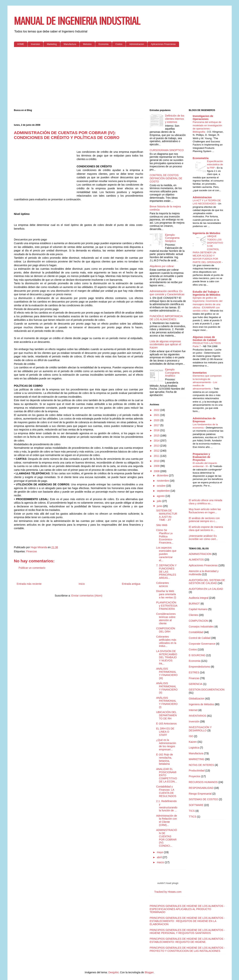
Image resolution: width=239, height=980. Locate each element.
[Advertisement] (120, 79)
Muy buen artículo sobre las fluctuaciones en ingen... (205, 511)
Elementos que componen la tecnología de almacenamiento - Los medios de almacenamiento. (207, 382)
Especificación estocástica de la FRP (215, 165)
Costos (119, 44)
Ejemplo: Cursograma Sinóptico (172, 238)
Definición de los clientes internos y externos (175, 119)
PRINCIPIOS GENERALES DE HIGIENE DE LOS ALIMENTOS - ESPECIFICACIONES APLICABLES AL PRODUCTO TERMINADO (187, 909)
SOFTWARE (196, 805)
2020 (157, 420)
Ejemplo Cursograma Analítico (172, 373)
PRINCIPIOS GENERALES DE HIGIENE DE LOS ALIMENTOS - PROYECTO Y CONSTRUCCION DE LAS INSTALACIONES (187, 949)
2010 (157, 461)
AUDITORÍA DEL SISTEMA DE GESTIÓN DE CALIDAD (207, 582)
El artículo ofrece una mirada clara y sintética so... (205, 502)
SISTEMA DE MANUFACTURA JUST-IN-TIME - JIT (167, 515)
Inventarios (200, 373)
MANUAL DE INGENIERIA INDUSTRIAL (77, 21)
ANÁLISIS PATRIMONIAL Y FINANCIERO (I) (167, 702)
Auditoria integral (199, 598)
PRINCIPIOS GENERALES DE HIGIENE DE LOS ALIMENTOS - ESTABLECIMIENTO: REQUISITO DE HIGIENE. (187, 940)
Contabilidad (196, 632)
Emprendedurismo (199, 667)
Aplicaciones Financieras (163, 44)
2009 (157, 466)
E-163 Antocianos (166, 724)
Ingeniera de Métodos (201, 704)
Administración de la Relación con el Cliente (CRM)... (166, 820)
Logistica (194, 748)
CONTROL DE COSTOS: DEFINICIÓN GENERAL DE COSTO (166, 178)
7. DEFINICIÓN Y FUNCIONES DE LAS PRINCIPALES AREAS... (166, 572)
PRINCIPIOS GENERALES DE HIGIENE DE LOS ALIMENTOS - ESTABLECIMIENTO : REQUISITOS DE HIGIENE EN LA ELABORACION (187, 921)
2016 (157, 430)
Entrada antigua (131, 584)
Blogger (149, 972)
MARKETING (197, 759)
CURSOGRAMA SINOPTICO (167, 150)
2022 (157, 410)
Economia (104, 44)
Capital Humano (198, 609)
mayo (160, 852)
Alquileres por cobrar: (162, 266)
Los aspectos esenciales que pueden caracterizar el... (166, 554)
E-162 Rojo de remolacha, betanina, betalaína (164, 759)
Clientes (194, 615)
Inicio (82, 584)
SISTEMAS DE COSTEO (203, 799)
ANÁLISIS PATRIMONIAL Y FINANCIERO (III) (167, 673)
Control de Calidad (200, 638)
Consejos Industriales (201, 627)
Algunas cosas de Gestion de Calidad (205, 339)
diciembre (163, 475)
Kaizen (193, 742)
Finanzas (32, 551)
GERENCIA (196, 684)
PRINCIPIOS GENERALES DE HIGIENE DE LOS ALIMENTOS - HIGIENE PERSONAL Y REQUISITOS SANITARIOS (187, 932)
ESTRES (194, 672)
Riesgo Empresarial (200, 794)
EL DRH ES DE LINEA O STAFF (165, 732)
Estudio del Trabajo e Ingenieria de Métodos (207, 293)
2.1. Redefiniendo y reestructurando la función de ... (167, 806)
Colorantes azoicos (162, 584)
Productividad (197, 771)
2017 (157, 425)
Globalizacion (197, 699)
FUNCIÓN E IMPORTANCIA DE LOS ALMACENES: (166, 318)
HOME (21, 44)
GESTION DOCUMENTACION (207, 690)
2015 (157, 436)
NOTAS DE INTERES (201, 765)
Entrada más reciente (29, 584)
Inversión (194, 721)
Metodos (87, 44)
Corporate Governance (202, 644)
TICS (192, 811)
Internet (193, 710)
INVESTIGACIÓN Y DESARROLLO (200, 729)
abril (160, 857)
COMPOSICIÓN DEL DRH (166, 630)
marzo (161, 862)
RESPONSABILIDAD (201, 788)
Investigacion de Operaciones (203, 118)
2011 (157, 456)
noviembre (163, 481)
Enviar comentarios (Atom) (87, 596)
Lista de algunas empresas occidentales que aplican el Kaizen (165, 345)
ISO (191, 736)
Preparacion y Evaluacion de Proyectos (201, 457)
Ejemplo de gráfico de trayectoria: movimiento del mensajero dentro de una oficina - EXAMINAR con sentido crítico (208, 304)
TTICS (193, 817)
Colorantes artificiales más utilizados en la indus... (166, 641)
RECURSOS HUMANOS (203, 782)
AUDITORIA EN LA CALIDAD (206, 589)
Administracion (137, 44)
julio (160, 501)
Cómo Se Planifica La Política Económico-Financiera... (165, 536)
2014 (157, 441)
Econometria (201, 158)
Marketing (52, 44)
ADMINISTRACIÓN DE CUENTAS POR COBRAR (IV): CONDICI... (166, 838)
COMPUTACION (198, 621)
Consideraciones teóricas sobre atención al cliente (166, 619)
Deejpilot (113, 972)
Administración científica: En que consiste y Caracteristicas (167, 293)
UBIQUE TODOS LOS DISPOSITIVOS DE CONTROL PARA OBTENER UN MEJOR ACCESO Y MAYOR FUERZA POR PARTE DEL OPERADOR (208, 249)
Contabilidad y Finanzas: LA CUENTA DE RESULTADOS (166, 791)
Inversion (36, 44)
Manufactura (70, 44)
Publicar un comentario (32, 568)
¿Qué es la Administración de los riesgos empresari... (166, 745)
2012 (157, 451)
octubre (162, 486)
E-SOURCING (197, 655)
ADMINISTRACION (200, 554)
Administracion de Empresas (204, 420)
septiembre (164, 491)
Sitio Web (162, 525)
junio (160, 506)
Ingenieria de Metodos (207, 233)
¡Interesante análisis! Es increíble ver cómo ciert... (203, 537)
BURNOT (194, 604)
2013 (157, 446)
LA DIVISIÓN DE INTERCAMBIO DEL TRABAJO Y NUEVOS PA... (167, 657)
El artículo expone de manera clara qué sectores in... (206, 529)
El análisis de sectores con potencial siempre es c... (204, 520)
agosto (161, 496)
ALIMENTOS (196, 560)
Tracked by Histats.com (168, 892)
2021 (157, 415)
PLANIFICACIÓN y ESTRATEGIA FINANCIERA (167, 606)
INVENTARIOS (198, 716)
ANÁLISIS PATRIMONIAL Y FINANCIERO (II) (167, 688)
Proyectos (195, 776)
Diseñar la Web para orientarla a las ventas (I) (166, 594)
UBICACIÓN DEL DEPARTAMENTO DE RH (166, 715)
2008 (157, 471)
